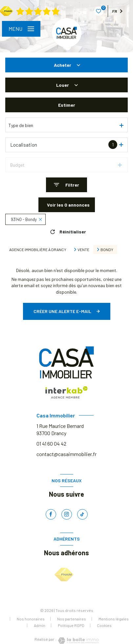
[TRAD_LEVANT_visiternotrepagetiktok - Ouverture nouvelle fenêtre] (82, 514)
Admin (40, 625)
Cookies (104, 626)
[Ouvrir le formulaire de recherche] (66, 185)
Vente (83, 249)
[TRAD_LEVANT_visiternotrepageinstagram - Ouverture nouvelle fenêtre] (67, 514)
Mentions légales (114, 619)
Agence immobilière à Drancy (38, 249)
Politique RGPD (71, 625)
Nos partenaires (72, 619)
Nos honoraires (31, 619)
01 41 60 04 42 (51, 443)
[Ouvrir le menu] (21, 29)
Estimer (67, 105)
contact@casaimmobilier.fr (66, 454)
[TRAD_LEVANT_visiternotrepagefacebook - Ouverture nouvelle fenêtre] (51, 514)
